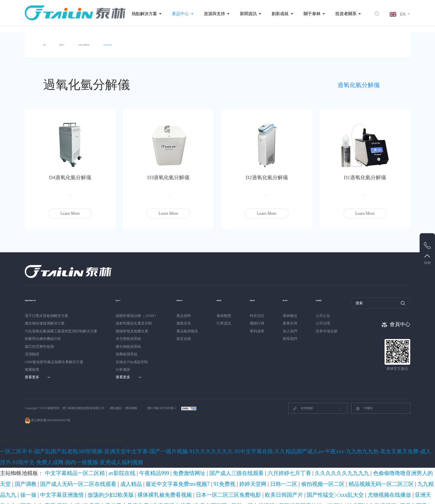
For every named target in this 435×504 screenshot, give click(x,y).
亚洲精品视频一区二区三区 (114, 471)
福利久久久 (147, 471)
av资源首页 (266, 493)
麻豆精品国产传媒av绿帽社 (204, 464)
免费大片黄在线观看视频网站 (232, 493)
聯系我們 (295, 335)
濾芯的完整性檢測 (39, 343)
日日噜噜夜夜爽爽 (110, 486)
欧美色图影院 (138, 464)
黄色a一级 (167, 471)
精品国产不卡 (79, 471)
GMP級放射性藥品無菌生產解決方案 (54, 358)
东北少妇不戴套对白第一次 (135, 493)
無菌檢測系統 (127, 351)
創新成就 (280, 14)
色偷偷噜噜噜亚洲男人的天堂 (273, 450)
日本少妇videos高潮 (338, 471)
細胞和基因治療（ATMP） (137, 312)
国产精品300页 (308, 471)
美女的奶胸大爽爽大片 (113, 479)
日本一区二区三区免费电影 (296, 457)
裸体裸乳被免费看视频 (254, 457)
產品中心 (180, 14)
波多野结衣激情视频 (245, 464)
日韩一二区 (44, 457)
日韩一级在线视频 (165, 464)
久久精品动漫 (334, 486)
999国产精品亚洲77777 (247, 479)
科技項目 (259, 312)
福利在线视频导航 (394, 464)
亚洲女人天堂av (361, 479)
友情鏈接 (303, 405)
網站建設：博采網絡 (124, 404)
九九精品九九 (144, 457)
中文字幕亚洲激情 (185, 457)
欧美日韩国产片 (333, 457)
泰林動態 (224, 312)
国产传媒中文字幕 (334, 464)
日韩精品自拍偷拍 (258, 471)
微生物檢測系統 (128, 343)
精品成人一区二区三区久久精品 (152, 486)
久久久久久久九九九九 (229, 450)
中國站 (364, 405)
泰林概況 (295, 312)
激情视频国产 (46, 493)
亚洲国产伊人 (23, 471)
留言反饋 (184, 335)
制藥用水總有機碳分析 (43, 335)
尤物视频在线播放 (403, 457)
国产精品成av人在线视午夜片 (410, 493)
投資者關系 (346, 14)
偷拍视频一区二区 (70, 457)
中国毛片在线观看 (96, 493)
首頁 (47, 42)
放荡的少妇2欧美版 (217, 457)
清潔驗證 (32, 351)
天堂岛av (21, 486)
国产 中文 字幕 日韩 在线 (30, 464)
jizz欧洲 (416, 464)
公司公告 (330, 312)
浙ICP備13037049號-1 (162, 404)
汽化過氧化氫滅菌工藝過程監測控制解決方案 (61, 328)
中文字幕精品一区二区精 (50, 450)
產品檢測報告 (187, 328)
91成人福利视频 (229, 471)
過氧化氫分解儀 (163, 42)
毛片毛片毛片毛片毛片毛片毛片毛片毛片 (380, 486)
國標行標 (259, 320)
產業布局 (295, 320)
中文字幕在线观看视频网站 (409, 471)
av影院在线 (82, 450)
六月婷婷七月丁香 (193, 450)
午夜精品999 (103, 450)
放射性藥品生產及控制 (134, 320)
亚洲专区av (293, 464)
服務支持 (184, 320)
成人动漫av (285, 471)
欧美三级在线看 (111, 464)
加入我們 (295, 328)
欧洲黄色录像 (288, 493)
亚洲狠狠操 (45, 479)
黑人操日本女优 (13, 500)
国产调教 (306, 450)
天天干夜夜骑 (223, 486)
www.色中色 (386, 479)
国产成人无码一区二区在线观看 (341, 450)
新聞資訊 (248, 14)
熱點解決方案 (144, 14)
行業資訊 (224, 320)
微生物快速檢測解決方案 (45, 320)
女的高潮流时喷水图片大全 (289, 479)
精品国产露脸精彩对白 (303, 486)
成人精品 (376, 450)
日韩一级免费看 (41, 500)
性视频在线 (425, 486)
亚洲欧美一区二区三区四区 (180, 479)
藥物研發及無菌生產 (132, 328)
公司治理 (330, 320)
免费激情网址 (127, 450)
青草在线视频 (170, 493)
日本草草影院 (194, 493)
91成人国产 (84, 486)
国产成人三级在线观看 (158, 450)
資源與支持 (214, 14)
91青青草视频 (247, 486)
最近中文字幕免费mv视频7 (408, 450)
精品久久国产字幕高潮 (74, 479)
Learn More (70, 210)
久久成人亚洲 (409, 479)
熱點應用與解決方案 (44, 296)
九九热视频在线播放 (330, 479)
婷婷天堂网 (23, 457)
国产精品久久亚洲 (195, 486)
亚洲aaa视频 (70, 493)
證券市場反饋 (334, 328)
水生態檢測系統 (128, 335)
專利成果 (259, 328)
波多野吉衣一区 (60, 486)
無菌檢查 (32, 366)
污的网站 (311, 464)
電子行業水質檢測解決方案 (47, 312)
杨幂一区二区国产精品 (196, 471)
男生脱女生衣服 (364, 464)
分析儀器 (123, 366)
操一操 (162, 457)
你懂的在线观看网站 (17, 479)
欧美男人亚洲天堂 (371, 471)
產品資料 (184, 312)
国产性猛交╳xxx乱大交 (367, 457)
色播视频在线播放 (316, 493)
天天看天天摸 (215, 479)
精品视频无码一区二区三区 (109, 457)
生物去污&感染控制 (115, 42)
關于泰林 (312, 14)
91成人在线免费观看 (17, 493)
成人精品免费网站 (51, 471)
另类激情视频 (145, 479)
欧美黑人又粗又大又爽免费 (74, 464)
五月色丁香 (273, 464)
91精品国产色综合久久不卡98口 (358, 493)
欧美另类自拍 (271, 486)
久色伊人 (37, 486)
